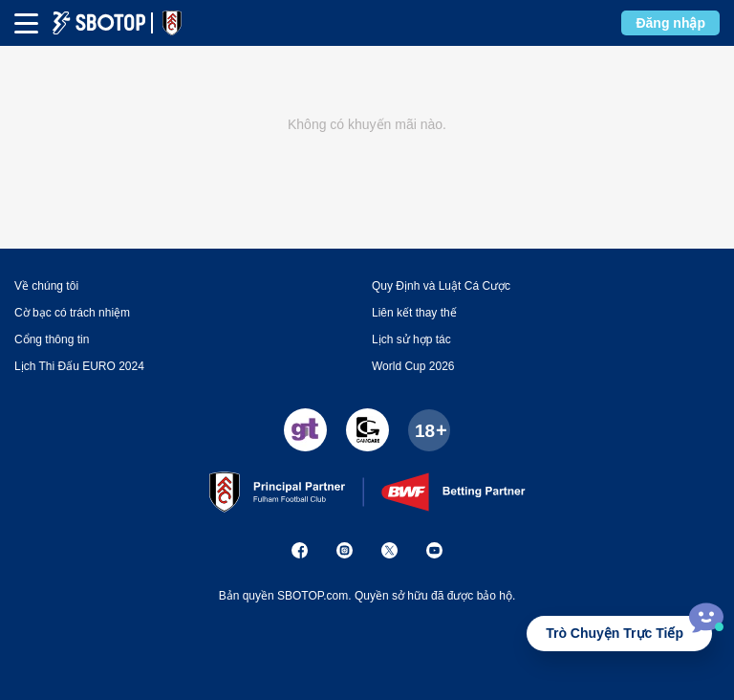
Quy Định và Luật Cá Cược (441, 286)
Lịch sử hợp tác (411, 339)
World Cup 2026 (413, 366)
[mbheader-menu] (26, 23)
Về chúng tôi (46, 286)
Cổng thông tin (52, 339)
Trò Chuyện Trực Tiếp (615, 633)
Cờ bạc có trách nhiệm (72, 313)
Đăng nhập (670, 23)
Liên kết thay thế (414, 313)
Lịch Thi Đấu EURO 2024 (79, 366)
